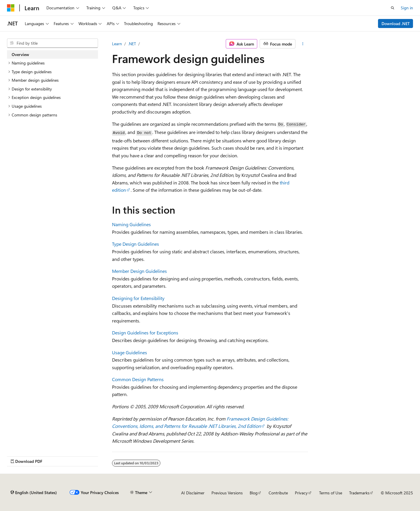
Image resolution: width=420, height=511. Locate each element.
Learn (117, 44)
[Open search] (393, 8)
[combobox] (52, 43)
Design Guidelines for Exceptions (145, 333)
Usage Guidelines (129, 352)
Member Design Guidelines (139, 271)
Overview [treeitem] (20, 54)
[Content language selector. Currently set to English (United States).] (34, 493)
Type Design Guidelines (135, 244)
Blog (254, 493)
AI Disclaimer (193, 493)
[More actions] (303, 44)
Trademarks (359, 493)
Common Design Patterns (138, 379)
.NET (132, 44)
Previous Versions (227, 493)
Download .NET (396, 23)
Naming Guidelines (131, 224)
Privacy (301, 493)
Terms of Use (331, 493)
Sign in (407, 8)
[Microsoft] (11, 8)
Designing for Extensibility (138, 298)
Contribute (278, 493)
